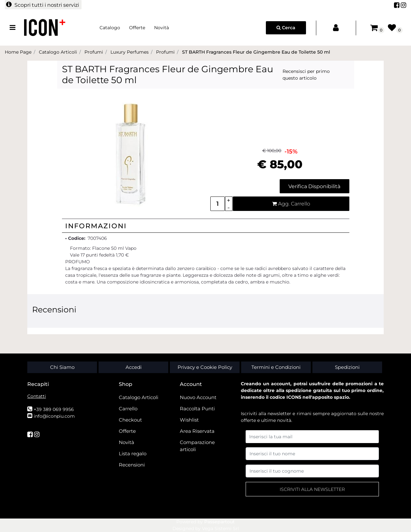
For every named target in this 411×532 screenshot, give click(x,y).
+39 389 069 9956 (54, 409)
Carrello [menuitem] (128, 409)
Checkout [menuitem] (130, 420)
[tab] (206, 226)
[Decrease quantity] (229, 208)
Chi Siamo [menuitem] (62, 367)
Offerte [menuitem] (137, 28)
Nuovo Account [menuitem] (198, 397)
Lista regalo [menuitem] (133, 454)
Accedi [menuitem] (134, 367)
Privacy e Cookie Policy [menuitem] (205, 367)
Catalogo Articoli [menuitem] (139, 397)
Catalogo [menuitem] (110, 28)
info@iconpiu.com (54, 416)
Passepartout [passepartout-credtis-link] (219, 522)
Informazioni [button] (96, 226)
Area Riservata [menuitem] (197, 431)
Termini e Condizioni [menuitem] (276, 367)
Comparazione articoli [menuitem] (197, 446)
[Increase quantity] (229, 200)
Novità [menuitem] (162, 28)
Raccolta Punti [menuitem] (197, 409)
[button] (131, 153)
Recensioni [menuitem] (132, 465)
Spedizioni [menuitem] (347, 367)
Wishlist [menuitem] (189, 420)
